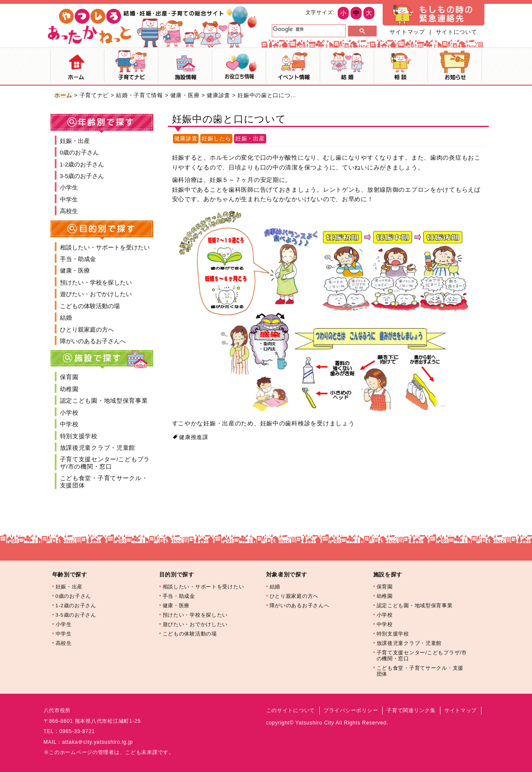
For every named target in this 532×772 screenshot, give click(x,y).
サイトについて (456, 32)
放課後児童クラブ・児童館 (98, 448)
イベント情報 (293, 66)
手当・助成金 (78, 259)
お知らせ (455, 66)
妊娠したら (216, 138)
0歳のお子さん (80, 153)
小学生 (69, 188)
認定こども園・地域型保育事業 (104, 401)
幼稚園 (69, 389)
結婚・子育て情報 (140, 95)
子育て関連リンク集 (411, 710)
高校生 (69, 211)
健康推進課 (194, 437)
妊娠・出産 (250, 138)
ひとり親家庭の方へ (87, 330)
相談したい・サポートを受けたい (105, 248)
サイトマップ (407, 32)
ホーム (77, 66)
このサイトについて (291, 710)
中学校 (69, 424)
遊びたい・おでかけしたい (96, 294)
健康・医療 (185, 95)
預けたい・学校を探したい (96, 283)
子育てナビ (131, 66)
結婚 (347, 66)
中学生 (69, 200)
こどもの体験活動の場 (90, 306)
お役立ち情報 (239, 66)
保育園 (69, 377)
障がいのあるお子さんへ (93, 341)
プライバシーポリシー (351, 710)
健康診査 (218, 95)
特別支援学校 (79, 436)
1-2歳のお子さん (82, 165)
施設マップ (185, 66)
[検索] (308, 29)
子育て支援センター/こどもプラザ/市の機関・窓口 (105, 463)
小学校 (69, 413)
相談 (401, 66)
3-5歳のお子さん (82, 176)
